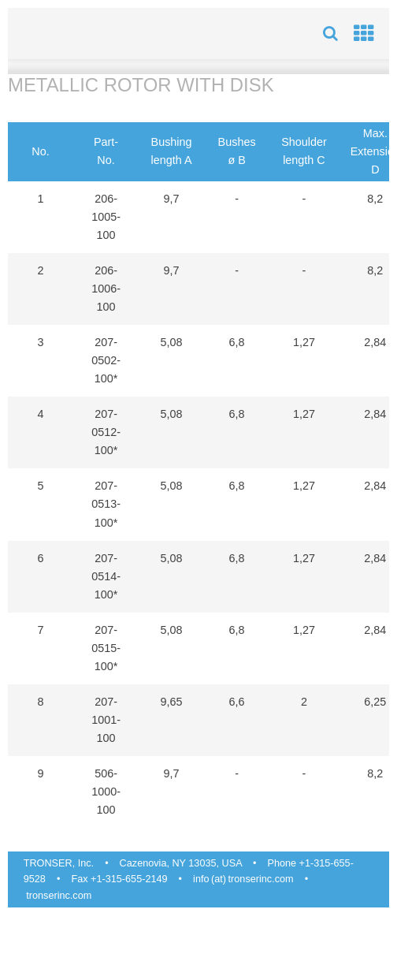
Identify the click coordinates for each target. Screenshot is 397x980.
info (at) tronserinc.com (243, 879)
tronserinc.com (59, 896)
